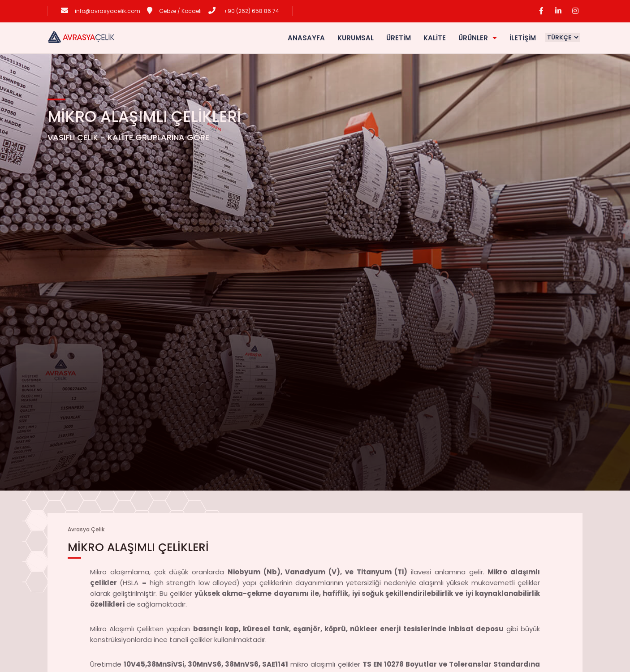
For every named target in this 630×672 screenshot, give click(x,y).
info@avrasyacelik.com (108, 11)
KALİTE (435, 38)
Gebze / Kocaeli (180, 11)
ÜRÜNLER (478, 38)
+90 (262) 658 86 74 (251, 11)
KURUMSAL (356, 38)
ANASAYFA (306, 38)
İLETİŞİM (523, 38)
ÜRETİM (399, 38)
